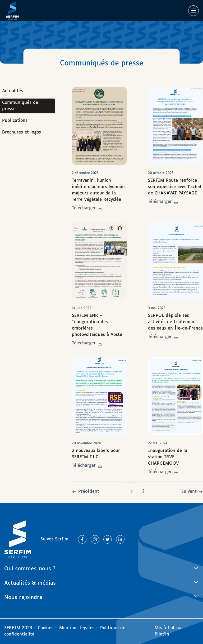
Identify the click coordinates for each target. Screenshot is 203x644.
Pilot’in (162, 634)
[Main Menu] (193, 11)
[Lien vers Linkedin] (120, 539)
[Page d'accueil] (12, 11)
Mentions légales (77, 628)
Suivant (189, 492)
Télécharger (87, 208)
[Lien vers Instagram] (95, 539)
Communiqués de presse (20, 106)
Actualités (13, 91)
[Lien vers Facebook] (82, 539)
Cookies (46, 628)
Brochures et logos (22, 132)
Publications (15, 121)
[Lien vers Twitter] (108, 539)
